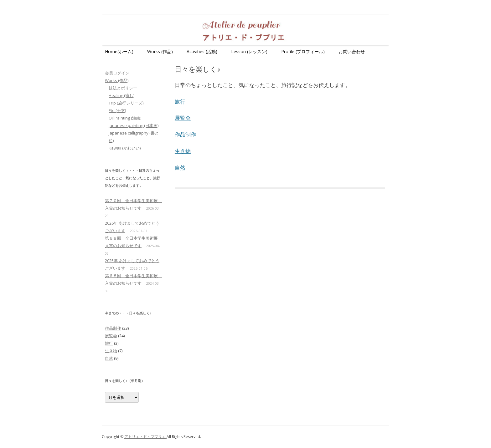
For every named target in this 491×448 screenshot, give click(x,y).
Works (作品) (160, 51)
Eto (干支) (117, 110)
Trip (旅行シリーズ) (126, 103)
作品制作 (185, 134)
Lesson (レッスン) (249, 51)
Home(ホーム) (119, 51)
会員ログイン (117, 73)
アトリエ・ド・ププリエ (145, 437)
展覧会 (183, 118)
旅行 (180, 102)
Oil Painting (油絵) (125, 118)
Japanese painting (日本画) (134, 125)
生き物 (183, 151)
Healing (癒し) (121, 95)
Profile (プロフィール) (303, 51)
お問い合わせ (352, 51)
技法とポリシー (123, 88)
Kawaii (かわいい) (125, 148)
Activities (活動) (202, 51)
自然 (180, 168)
